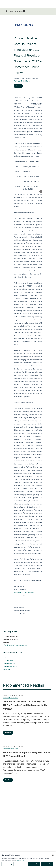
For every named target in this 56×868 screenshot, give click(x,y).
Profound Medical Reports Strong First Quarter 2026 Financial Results (27, 754)
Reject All (47, 865)
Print (5, 657)
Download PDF (8, 660)
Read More (8, 733)
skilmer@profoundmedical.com (25, 593)
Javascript (7, 669)
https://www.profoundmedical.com (15, 645)
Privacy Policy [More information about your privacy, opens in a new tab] (20, 861)
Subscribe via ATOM (10, 666)
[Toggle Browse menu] (49, 11)
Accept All (34, 865)
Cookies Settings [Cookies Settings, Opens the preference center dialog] (8, 865)
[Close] (53, 856)
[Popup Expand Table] (41, 191)
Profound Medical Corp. (22, 81)
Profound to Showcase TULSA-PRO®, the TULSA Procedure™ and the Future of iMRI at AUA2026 (26, 705)
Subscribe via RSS (9, 663)
